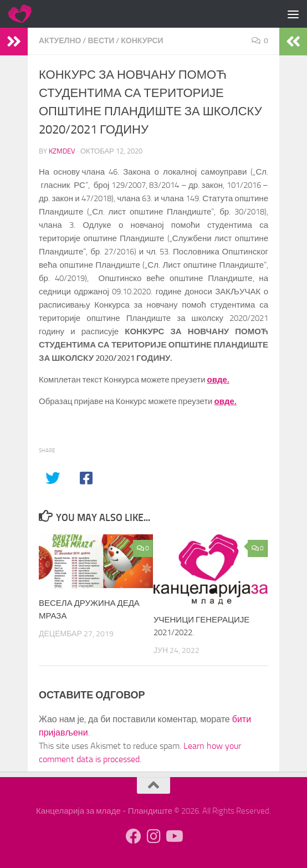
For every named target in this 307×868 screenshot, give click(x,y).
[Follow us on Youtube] (173, 836)
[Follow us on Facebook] (134, 836)
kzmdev (62, 151)
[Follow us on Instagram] (153, 836)
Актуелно (60, 41)
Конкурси (142, 41)
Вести (101, 41)
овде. (218, 380)
